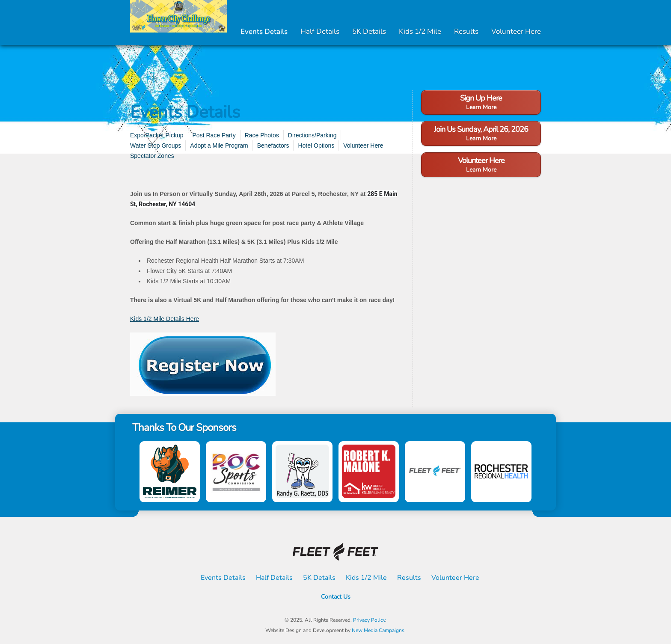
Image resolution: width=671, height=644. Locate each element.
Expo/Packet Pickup (157, 135)
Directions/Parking (312, 135)
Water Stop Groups (156, 145)
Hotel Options (316, 145)
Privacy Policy (369, 620)
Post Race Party (214, 135)
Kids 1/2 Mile (420, 31)
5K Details (369, 31)
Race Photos (262, 135)
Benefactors (273, 145)
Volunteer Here (516, 31)
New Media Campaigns (378, 630)
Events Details (264, 31)
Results (466, 31)
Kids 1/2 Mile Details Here (165, 319)
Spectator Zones (152, 156)
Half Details (320, 31)
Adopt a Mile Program (219, 145)
